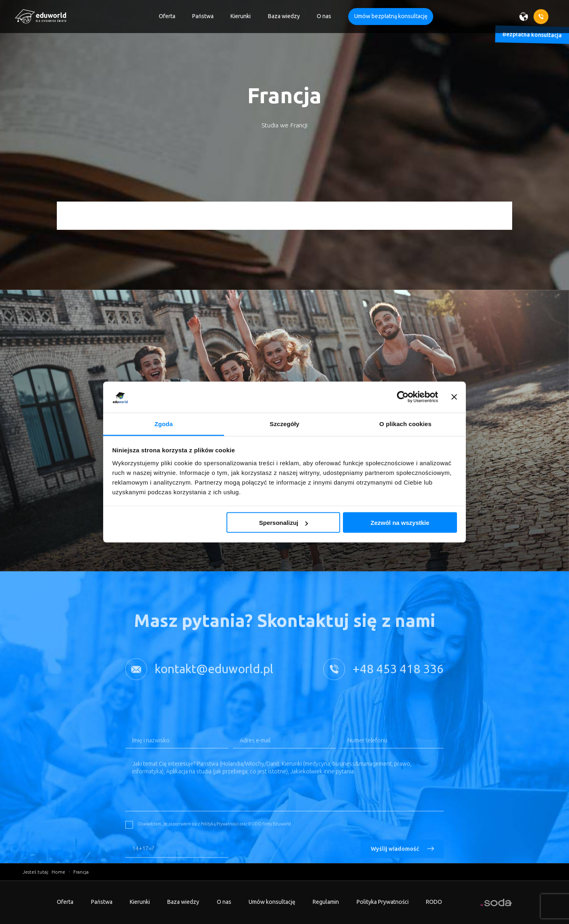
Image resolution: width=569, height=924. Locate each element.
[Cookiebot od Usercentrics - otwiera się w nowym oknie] (403, 397)
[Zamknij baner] (454, 397)
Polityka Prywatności (383, 902)
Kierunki (241, 16)
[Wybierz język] (526, 16)
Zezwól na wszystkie (400, 523)
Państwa (203, 16)
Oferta (167, 16)
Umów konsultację (272, 902)
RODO (434, 902)
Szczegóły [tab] (284, 423)
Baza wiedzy (284, 16)
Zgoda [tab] (164, 423)
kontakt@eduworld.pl (214, 681)
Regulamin (326, 902)
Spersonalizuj (284, 523)
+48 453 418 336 (398, 681)
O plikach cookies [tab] (405, 423)
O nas (324, 16)
